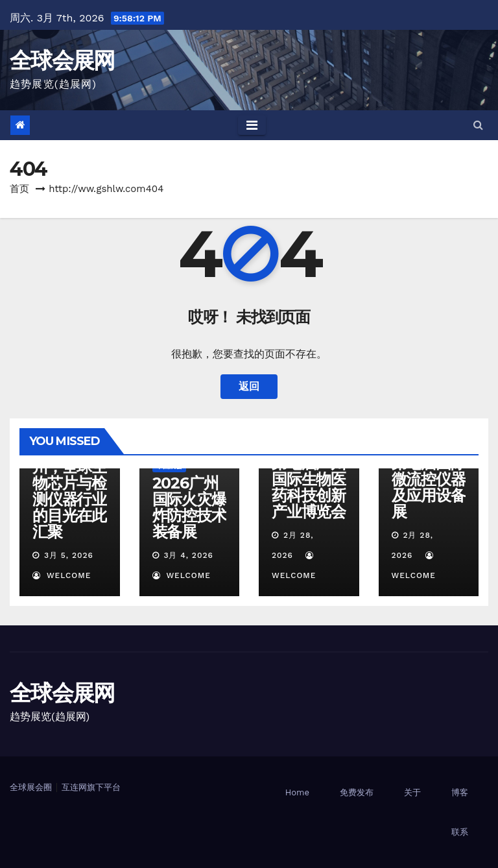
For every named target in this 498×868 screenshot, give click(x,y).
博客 (460, 792)
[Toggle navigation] (252, 125)
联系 (460, 832)
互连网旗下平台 (91, 787)
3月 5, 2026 (69, 555)
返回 (249, 386)
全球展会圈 (31, 787)
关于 (412, 792)
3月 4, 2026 (188, 555)
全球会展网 (62, 60)
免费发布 (357, 792)
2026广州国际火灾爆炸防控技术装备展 (189, 507)
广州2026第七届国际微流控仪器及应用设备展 (429, 479)
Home (297, 792)
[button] (478, 125)
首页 (19, 189)
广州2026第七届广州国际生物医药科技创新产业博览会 (309, 479)
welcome (62, 575)
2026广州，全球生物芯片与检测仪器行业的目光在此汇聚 (69, 491)
